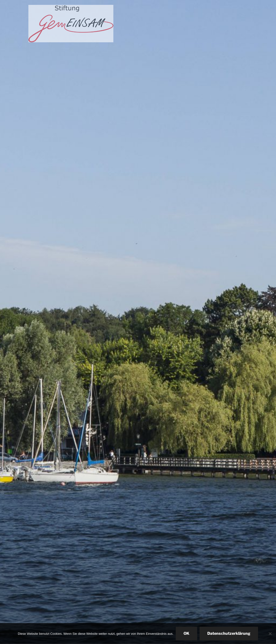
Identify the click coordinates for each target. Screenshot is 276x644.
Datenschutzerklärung (229, 633)
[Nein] (270, 634)
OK (186, 633)
